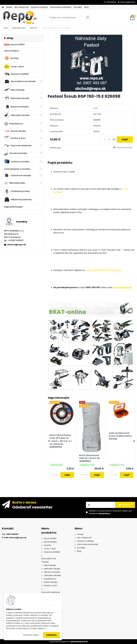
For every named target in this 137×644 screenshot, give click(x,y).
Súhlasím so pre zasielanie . (110, 512)
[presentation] (49, 441)
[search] (88, 18)
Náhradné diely (19, 28)
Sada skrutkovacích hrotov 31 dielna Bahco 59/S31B (120, 436)
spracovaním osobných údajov (114, 511)
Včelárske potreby (17, 191)
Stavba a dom (15, 138)
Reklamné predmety (18, 199)
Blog (86, 7)
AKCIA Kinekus (12, 51)
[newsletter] (125, 505)
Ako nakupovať (22, 7)
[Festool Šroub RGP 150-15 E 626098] (91, 63)
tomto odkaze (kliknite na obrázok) (103, 270)
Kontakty (78, 7)
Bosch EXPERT (14, 45)
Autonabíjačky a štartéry (17, 169)
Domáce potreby (16, 153)
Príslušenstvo (14, 124)
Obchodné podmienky (61, 7)
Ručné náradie (15, 131)
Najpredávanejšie (13, 207)
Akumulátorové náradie (20, 81)
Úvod (6, 28)
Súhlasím (51, 635)
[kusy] (105, 139)
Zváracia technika (17, 162)
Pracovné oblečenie (18, 146)
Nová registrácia (128, 2)
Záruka (9, 7)
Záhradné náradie (17, 115)
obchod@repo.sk (16, 245)
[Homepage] (3, 7)
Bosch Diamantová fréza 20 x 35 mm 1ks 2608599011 (90, 458)
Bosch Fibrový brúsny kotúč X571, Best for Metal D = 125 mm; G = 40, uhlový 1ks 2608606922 (61, 441)
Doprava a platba (39, 7)
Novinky (11, 58)
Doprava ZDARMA (16, 74)
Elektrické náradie (17, 98)
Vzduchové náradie (18, 175)
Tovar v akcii (14, 67)
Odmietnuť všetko (31, 635)
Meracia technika (16, 107)
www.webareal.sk (79, 642)
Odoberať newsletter (32, 507)
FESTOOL (34, 28)
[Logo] (20, 18)
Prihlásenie (111, 2)
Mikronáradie (14, 90)
